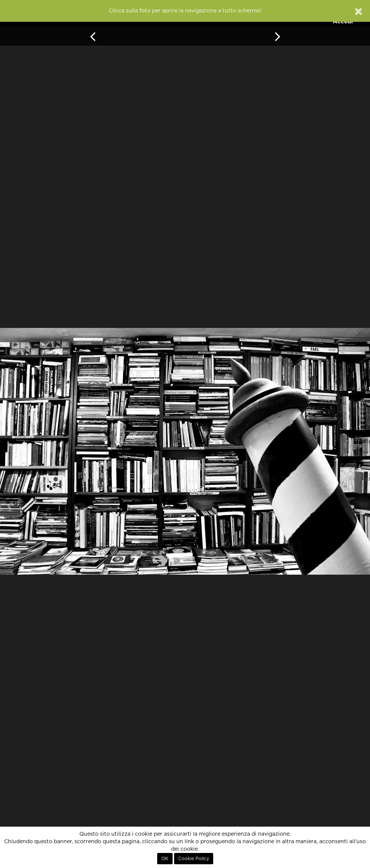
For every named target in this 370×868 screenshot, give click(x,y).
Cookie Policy (194, 859)
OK (165, 859)
